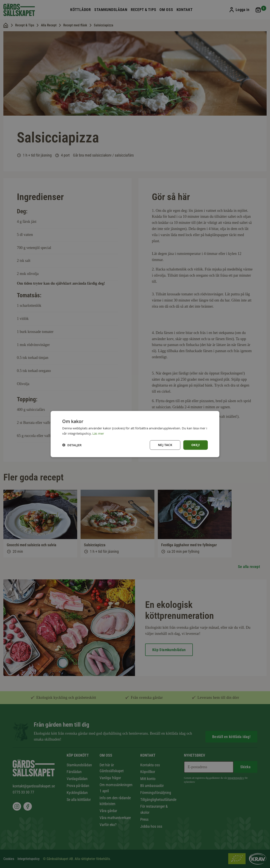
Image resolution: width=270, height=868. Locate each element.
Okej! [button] (196, 445)
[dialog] (135, 434)
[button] (72, 445)
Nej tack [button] (165, 445)
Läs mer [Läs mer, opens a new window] (98, 433)
